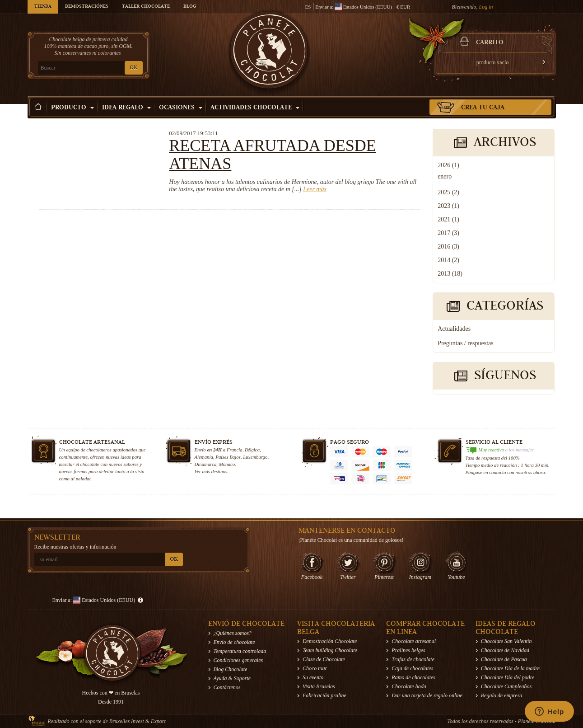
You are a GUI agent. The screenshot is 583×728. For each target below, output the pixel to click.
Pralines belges (408, 650)
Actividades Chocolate (255, 108)
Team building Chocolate (330, 650)
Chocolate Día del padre (508, 677)
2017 (448, 233)
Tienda (43, 7)
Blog (190, 7)
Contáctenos (227, 687)
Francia (235, 450)
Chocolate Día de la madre (510, 668)
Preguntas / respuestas (466, 343)
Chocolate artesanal (414, 641)
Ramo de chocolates (413, 677)
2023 (448, 206)
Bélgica (252, 450)
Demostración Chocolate (330, 641)
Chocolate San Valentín (506, 641)
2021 (448, 219)
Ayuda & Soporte (232, 678)
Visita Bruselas (319, 686)
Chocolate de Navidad (505, 650)
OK (133, 68)
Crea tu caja (483, 108)
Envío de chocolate (234, 642)
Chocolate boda (409, 686)
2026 (448, 165)
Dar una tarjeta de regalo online (427, 695)
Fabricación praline (324, 695)
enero (445, 176)
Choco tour (315, 668)
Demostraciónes (87, 7)
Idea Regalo (126, 108)
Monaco (227, 464)
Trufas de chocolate (413, 659)
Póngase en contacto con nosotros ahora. (506, 472)
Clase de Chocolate (324, 659)
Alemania (204, 457)
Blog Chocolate (231, 669)
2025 (448, 192)
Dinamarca (206, 464)
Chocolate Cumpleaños (506, 686)
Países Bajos (228, 457)
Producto (72, 108)
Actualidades (454, 329)
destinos (219, 471)
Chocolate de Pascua (504, 659)
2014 (448, 260)
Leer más (315, 189)
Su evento (313, 677)
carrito (490, 43)
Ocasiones (181, 108)
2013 (450, 274)
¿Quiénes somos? (233, 633)
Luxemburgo (255, 457)
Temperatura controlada (240, 651)
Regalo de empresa (502, 695)
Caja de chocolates (412, 668)
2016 (448, 247)
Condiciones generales (238, 660)
